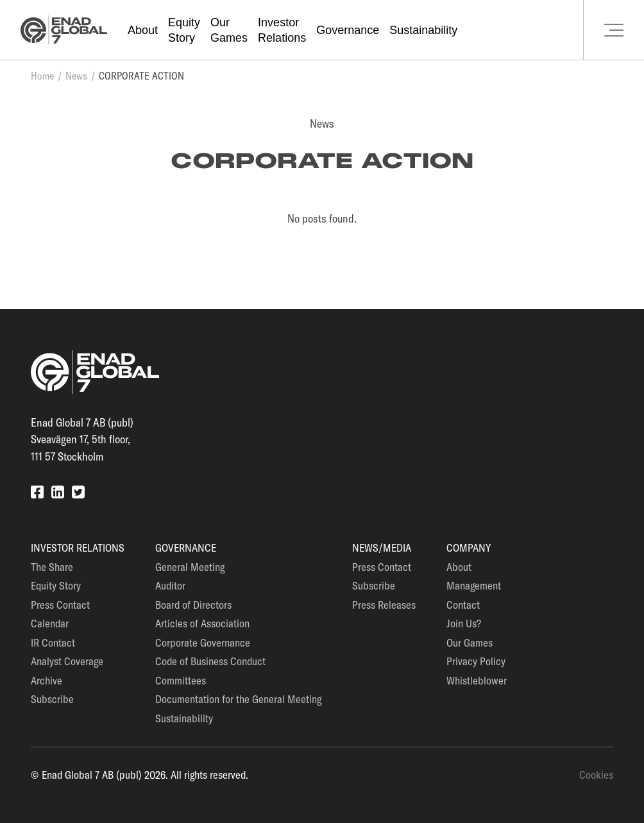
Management (474, 585)
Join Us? (464, 623)
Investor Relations (78, 547)
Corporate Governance (203, 642)
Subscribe (52, 699)
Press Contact (60, 605)
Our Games (470, 642)
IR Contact (53, 642)
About (143, 30)
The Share (52, 567)
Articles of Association (202, 623)
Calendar (50, 623)
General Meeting (190, 567)
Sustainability (423, 30)
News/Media (382, 547)
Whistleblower (477, 680)
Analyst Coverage (67, 661)
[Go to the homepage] (64, 30)
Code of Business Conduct (210, 661)
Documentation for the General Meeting (238, 699)
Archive (47, 680)
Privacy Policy (476, 661)
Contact (463, 605)
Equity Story (56, 585)
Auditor (170, 585)
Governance (348, 30)
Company (469, 547)
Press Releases (384, 605)
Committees (181, 680)
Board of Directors (193, 605)
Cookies (596, 775)
